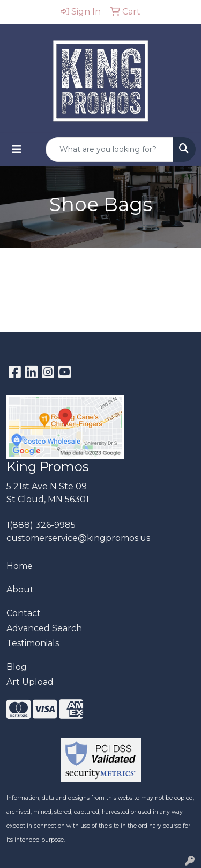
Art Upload (30, 682)
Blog (17, 667)
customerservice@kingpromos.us (78, 538)
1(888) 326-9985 (41, 525)
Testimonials (33, 643)
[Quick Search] (109, 149)
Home (20, 566)
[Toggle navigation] (17, 149)
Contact (24, 613)
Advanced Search (44, 628)
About (20, 589)
